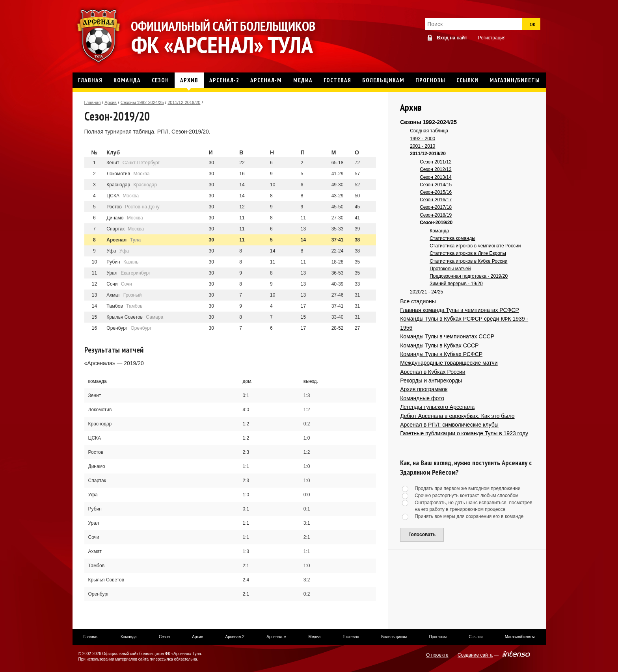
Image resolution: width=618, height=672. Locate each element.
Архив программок (424, 389)
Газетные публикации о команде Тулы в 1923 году (464, 433)
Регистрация (492, 38)
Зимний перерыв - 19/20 (456, 284)
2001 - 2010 (423, 146)
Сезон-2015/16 (436, 192)
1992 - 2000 (423, 139)
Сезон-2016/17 (436, 200)
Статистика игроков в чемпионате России (475, 246)
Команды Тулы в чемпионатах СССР (447, 336)
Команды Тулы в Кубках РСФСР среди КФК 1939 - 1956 (464, 323)
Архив (111, 102)
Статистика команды (452, 238)
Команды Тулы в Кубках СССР (439, 345)
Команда (439, 231)
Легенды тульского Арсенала (437, 407)
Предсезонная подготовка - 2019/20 (469, 276)
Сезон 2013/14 (436, 177)
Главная (93, 102)
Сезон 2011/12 (436, 162)
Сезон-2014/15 (436, 185)
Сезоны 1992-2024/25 (142, 102)
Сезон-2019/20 (436, 223)
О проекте (437, 655)
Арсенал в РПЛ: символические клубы (449, 425)
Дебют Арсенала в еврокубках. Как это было (457, 416)
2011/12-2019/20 (184, 102)
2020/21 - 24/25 (426, 292)
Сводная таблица (429, 131)
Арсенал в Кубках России (433, 372)
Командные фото (422, 398)
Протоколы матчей (450, 269)
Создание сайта (475, 655)
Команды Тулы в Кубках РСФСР (441, 354)
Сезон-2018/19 (436, 215)
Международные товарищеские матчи (449, 363)
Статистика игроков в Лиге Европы (468, 253)
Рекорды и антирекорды (431, 381)
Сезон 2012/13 (436, 169)
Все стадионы (418, 301)
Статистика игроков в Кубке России (468, 261)
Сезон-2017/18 (436, 207)
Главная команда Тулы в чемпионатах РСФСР (460, 310)
